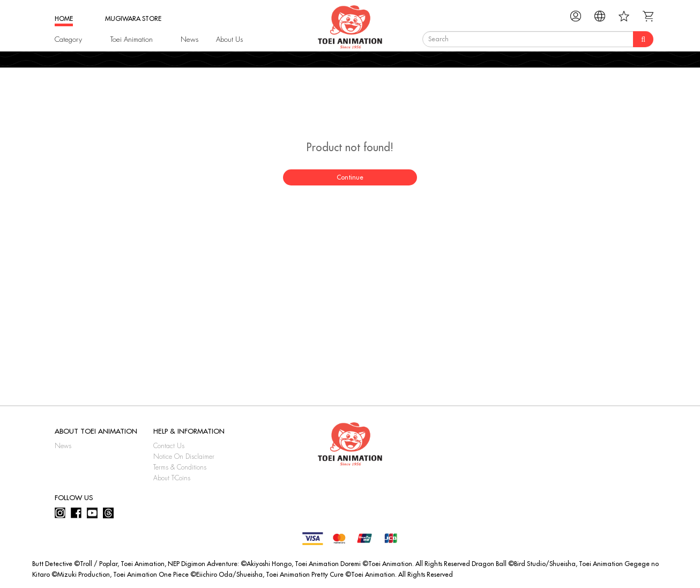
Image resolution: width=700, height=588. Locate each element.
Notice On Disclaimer (184, 457)
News (189, 39)
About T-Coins (172, 478)
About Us (229, 39)
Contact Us (169, 446)
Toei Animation (132, 39)
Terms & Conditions (180, 467)
